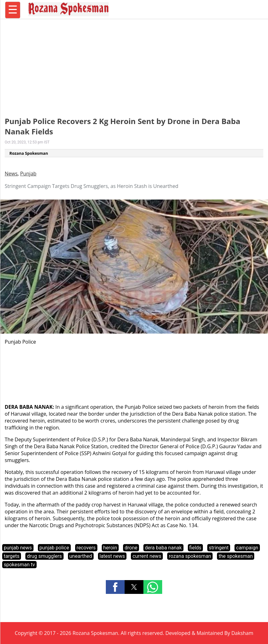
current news (147, 556)
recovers (86, 548)
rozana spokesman (190, 556)
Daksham (242, 633)
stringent (219, 548)
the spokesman (236, 556)
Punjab (28, 174)
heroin (110, 548)
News (11, 174)
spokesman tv (19, 565)
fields (196, 548)
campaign (247, 548)
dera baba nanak (163, 548)
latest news (112, 556)
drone (131, 548)
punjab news (18, 548)
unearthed (81, 556)
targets (12, 556)
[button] (115, 587)
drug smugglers (44, 556)
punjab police (54, 548)
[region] (134, 64)
